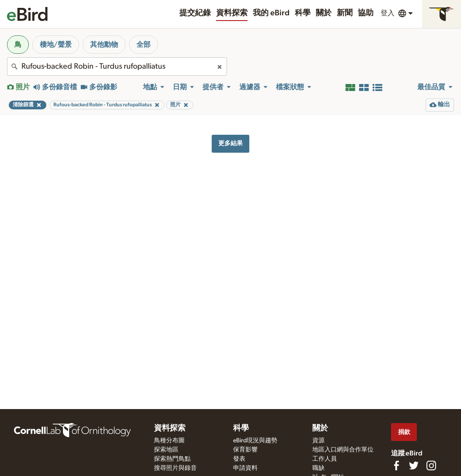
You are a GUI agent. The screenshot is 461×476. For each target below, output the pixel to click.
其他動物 (104, 45)
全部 (143, 45)
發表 (239, 459)
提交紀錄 (195, 13)
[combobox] (117, 66)
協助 (366, 13)
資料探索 (232, 13)
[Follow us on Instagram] (431, 465)
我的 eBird (271, 13)
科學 (303, 13)
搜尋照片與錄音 (175, 468)
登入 (388, 13)
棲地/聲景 (56, 45)
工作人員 (325, 459)
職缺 (318, 468)
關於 (324, 13)
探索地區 (166, 450)
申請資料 (245, 468)
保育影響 (245, 450)
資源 (318, 441)
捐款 (404, 432)
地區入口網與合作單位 (343, 450)
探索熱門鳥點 (172, 459)
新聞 (345, 13)
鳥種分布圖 (169, 441)
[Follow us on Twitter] (414, 465)
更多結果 (230, 143)
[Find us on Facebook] (396, 465)
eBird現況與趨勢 (255, 441)
